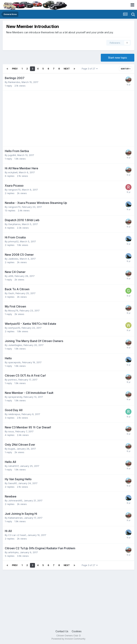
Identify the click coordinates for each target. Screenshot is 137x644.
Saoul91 (12, 483)
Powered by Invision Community (68, 639)
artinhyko (13, 552)
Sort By (126, 69)
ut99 (11, 276)
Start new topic (118, 58)
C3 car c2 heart (17, 535)
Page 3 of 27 (90, 69)
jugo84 (12, 155)
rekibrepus (14, 414)
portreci (13, 380)
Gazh (11, 293)
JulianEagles (15, 345)
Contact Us (62, 631)
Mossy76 (13, 311)
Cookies (77, 631)
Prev (15, 69)
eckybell (13, 172)
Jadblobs (13, 259)
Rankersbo (14, 82)
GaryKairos (14, 224)
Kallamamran (15, 518)
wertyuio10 (14, 328)
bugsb (12, 449)
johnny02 (13, 241)
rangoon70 (14, 190)
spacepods (14, 362)
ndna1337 (13, 466)
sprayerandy (15, 397)
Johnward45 (15, 500)
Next (67, 69)
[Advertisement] (47, 118)
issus (11, 431)
